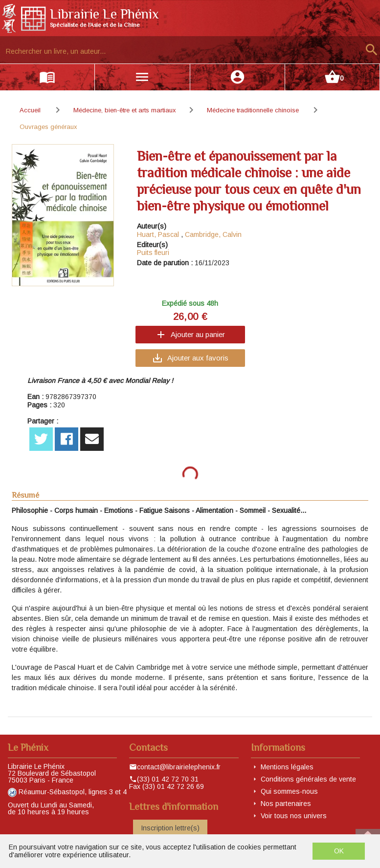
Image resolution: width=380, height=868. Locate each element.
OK (339, 851)
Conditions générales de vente (308, 779)
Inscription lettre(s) (170, 828)
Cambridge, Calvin (213, 234)
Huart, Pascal (158, 234)
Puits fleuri (153, 253)
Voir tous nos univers (294, 816)
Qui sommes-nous (289, 791)
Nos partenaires (286, 804)
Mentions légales (287, 767)
